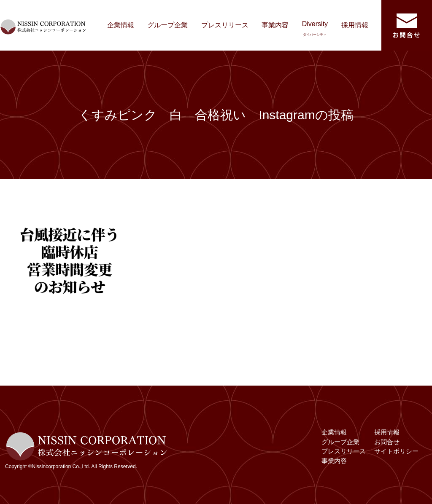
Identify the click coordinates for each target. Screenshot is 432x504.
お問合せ (387, 442)
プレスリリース (225, 25)
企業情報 (121, 25)
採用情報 (355, 25)
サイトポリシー (396, 451)
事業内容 (275, 25)
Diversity (315, 28)
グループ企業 (167, 25)
